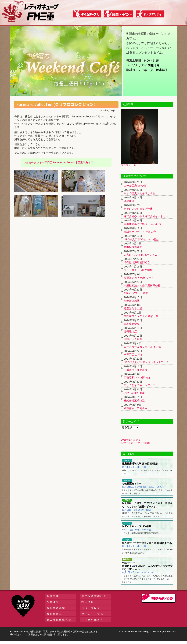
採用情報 (88, 602)
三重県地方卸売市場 (136, 370)
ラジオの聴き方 (92, 620)
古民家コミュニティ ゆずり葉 (141, 316)
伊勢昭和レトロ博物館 (137, 377)
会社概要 (53, 596)
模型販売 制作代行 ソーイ (139, 278)
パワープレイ (91, 608)
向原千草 (154, 65)
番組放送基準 (56, 608)
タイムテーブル (92, 614)
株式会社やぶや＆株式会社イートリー (146, 216)
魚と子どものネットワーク (139, 385)
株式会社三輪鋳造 (134, 401)
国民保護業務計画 (94, 596)
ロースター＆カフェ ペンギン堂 (142, 347)
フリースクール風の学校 (138, 270)
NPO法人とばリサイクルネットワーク (146, 362)
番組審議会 (54, 614)
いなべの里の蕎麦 (134, 393)
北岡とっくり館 (133, 339)
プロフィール (128, 165)
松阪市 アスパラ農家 (136, 293)
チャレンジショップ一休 (138, 209)
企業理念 (53, 602)
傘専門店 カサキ (133, 354)
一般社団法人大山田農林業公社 (142, 285)
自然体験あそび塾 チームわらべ (142, 224)
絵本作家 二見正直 (136, 408)
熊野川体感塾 (132, 301)
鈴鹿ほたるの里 (133, 308)
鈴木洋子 (162, 70)
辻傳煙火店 (130, 331)
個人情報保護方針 (59, 620)
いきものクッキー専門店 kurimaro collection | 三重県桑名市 (58, 162)
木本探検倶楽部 (133, 247)
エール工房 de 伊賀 (135, 186)
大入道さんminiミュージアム (141, 255)
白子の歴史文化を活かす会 (139, 193)
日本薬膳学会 (132, 324)
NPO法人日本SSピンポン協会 (142, 239)
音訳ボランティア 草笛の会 (140, 232)
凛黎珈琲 (129, 201)
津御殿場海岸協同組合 (137, 262)
